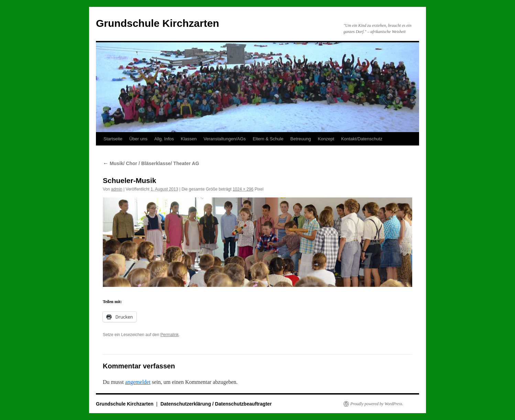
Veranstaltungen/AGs (225, 139)
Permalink (169, 335)
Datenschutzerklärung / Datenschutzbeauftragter (216, 404)
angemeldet (138, 382)
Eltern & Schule (268, 139)
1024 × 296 (243, 189)
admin (117, 189)
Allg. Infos (164, 139)
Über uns (138, 139)
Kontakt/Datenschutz (362, 139)
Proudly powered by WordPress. (377, 404)
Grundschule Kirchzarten (157, 23)
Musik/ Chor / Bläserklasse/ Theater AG (151, 163)
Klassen (189, 139)
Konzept (326, 139)
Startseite (113, 139)
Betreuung (300, 139)
